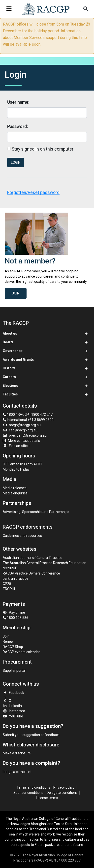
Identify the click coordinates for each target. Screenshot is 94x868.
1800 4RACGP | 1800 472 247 (28, 415)
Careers (9, 377)
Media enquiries (15, 493)
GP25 (7, 584)
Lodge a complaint (17, 772)
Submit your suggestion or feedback (31, 735)
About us (10, 333)
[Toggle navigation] (9, 9)
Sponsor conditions (28, 793)
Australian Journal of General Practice (32, 558)
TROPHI (9, 589)
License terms (47, 798)
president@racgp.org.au (25, 435)
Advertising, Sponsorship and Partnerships (36, 512)
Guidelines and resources (22, 536)
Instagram (14, 711)
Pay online (14, 612)
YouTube (13, 716)
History (9, 368)
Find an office (16, 446)
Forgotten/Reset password (33, 193)
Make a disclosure (17, 753)
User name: (18, 102)
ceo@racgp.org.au (20, 430)
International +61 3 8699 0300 (28, 420)
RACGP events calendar (21, 652)
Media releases (15, 488)
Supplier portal (14, 671)
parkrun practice (16, 579)
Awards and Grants (18, 359)
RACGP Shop (13, 647)
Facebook (13, 693)
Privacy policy (64, 787)
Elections (10, 386)
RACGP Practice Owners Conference (31, 573)
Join (16, 293)
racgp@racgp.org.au (22, 425)
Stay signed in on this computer (43, 149)
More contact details (24, 441)
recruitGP (10, 568)
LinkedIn (12, 706)
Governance (13, 351)
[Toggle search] (86, 9)
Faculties (10, 394)
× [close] (88, 23)
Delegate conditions (62, 793)
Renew (8, 642)
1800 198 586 (16, 618)
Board (8, 342)
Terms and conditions (33, 787)
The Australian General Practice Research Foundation (45, 563)
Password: (18, 127)
